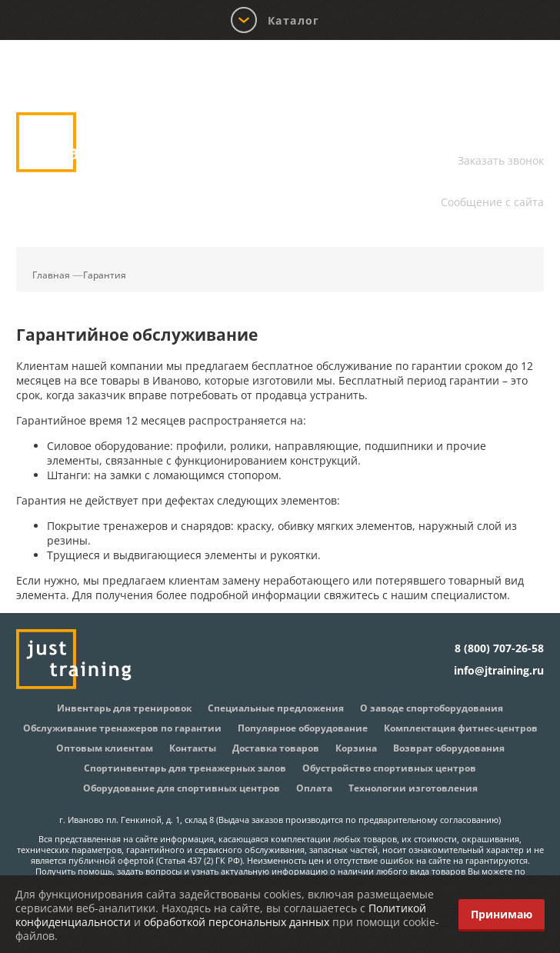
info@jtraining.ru (499, 183)
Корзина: (514, 72)
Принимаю (502, 914)
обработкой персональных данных (237, 922)
